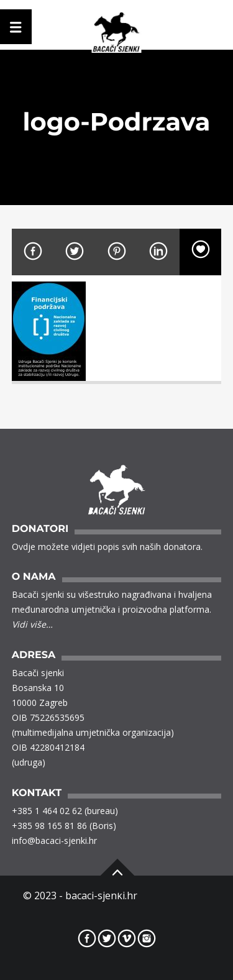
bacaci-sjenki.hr (101, 895)
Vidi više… (32, 624)
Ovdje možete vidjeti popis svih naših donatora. (107, 547)
